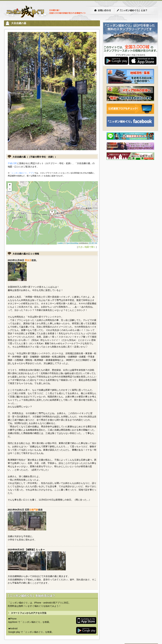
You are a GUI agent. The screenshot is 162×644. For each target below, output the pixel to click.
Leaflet (60, 243)
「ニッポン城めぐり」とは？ (135, 10)
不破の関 (12, 163)
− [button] (10, 189)
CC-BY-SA (93, 243)
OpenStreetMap (72, 243)
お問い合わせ (103, 10)
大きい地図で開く (87, 247)
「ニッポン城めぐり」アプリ (22, 173)
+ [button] (10, 185)
